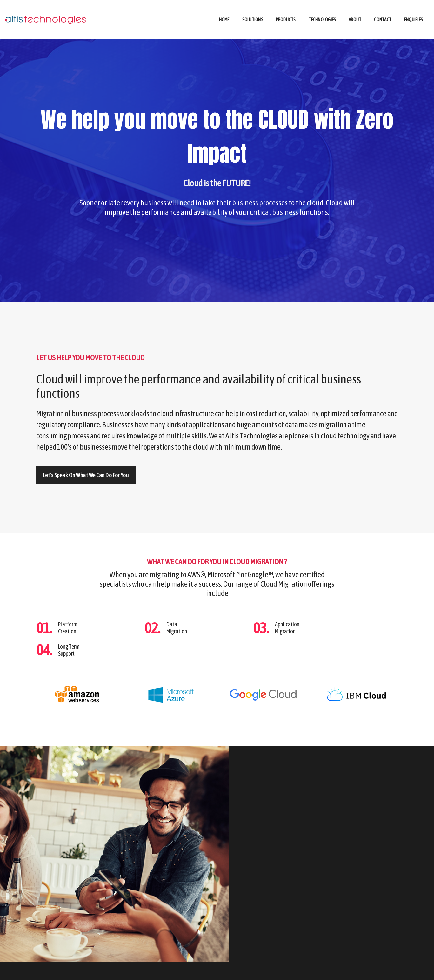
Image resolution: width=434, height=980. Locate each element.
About (355, 11)
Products (286, 11)
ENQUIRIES (361, 970)
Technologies (322, 11)
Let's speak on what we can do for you (86, 487)
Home (224, 11)
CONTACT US (387, 970)
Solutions (253, 11)
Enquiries (414, 11)
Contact (383, 11)
